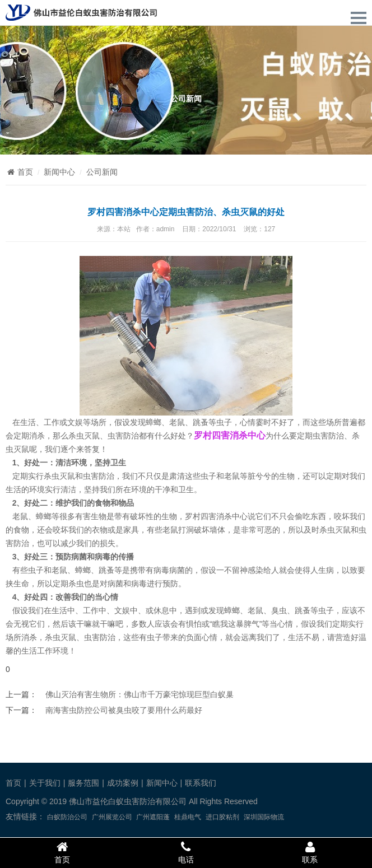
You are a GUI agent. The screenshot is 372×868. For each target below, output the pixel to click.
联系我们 (201, 783)
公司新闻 (102, 172)
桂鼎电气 (188, 817)
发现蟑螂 (224, 610)
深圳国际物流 (264, 817)
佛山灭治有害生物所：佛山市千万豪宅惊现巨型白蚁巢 (139, 694)
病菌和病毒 (127, 584)
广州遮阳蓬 (153, 817)
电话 (186, 852)
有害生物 (91, 516)
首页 (19, 172)
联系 (310, 852)
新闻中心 (59, 172)
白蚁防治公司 (67, 817)
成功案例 (123, 783)
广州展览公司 (112, 817)
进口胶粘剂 (222, 817)
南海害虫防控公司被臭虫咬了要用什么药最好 (124, 710)
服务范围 (83, 783)
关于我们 (45, 783)
